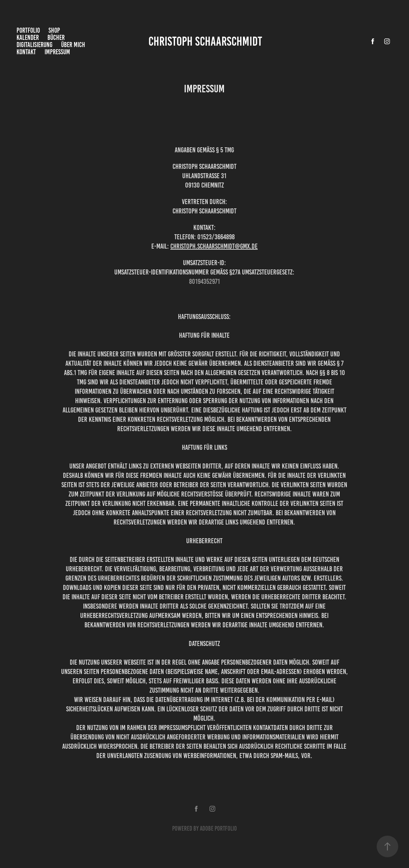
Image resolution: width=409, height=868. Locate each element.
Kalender (28, 38)
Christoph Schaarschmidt (205, 41)
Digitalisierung (35, 45)
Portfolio (28, 30)
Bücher (56, 38)
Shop (54, 30)
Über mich (73, 45)
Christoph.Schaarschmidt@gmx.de (214, 246)
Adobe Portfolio (218, 828)
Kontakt (26, 52)
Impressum (57, 52)
